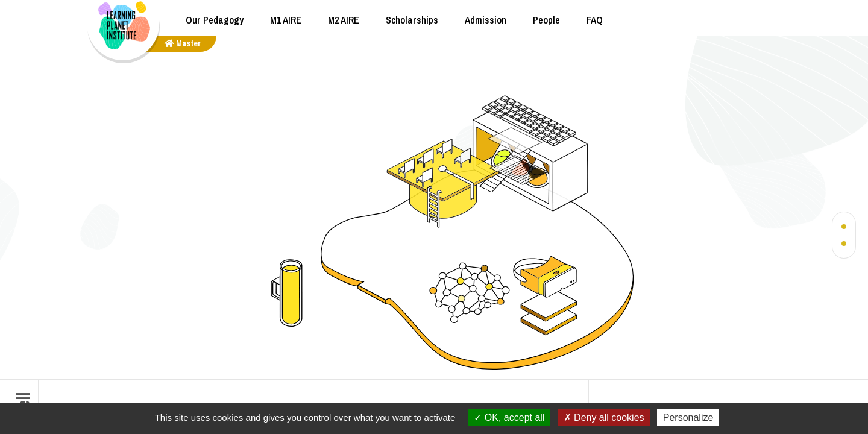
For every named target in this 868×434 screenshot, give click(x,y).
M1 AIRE (286, 20)
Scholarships (412, 20)
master (183, 43)
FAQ (595, 20)
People (546, 20)
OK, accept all (509, 417)
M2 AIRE (344, 20)
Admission (486, 20)
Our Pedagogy (215, 20)
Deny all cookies (604, 417)
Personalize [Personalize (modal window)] (688, 417)
